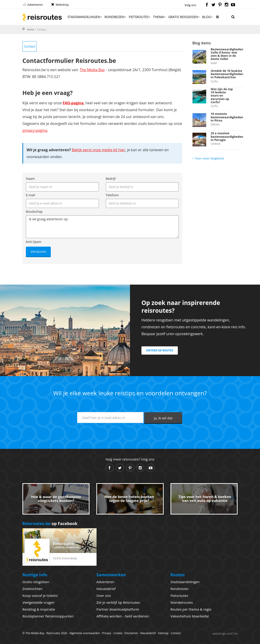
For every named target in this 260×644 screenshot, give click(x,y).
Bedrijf (111, 179)
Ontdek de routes (160, 350)
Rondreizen (116, 17)
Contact (30, 46)
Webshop (60, 5)
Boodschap (34, 212)
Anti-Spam (34, 242)
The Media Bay (92, 70)
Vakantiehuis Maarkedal (190, 616)
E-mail (30, 195)
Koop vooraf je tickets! (40, 595)
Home (31, 29)
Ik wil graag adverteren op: (102, 227)
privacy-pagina (35, 130)
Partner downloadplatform (118, 609)
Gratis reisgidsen (184, 17)
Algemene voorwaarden (85, 633)
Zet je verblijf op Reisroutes (118, 602)
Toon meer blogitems (210, 158)
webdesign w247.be (225, 634)
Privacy (107, 633)
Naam (30, 179)
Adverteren (33, 5)
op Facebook (50, 523)
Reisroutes (42, 17)
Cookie (118, 633)
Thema (160, 17)
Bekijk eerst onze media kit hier (99, 150)
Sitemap (163, 633)
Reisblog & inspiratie (39, 609)
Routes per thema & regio (191, 609)
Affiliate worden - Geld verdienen (123, 616)
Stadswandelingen (85, 17)
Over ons (104, 595)
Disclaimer (131, 633)
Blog (208, 17)
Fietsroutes (140, 17)
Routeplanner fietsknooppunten (48, 616)
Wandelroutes (182, 602)
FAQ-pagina (73, 103)
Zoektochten (32, 589)
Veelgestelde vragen (38, 602)
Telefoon (112, 195)
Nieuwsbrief (106, 589)
